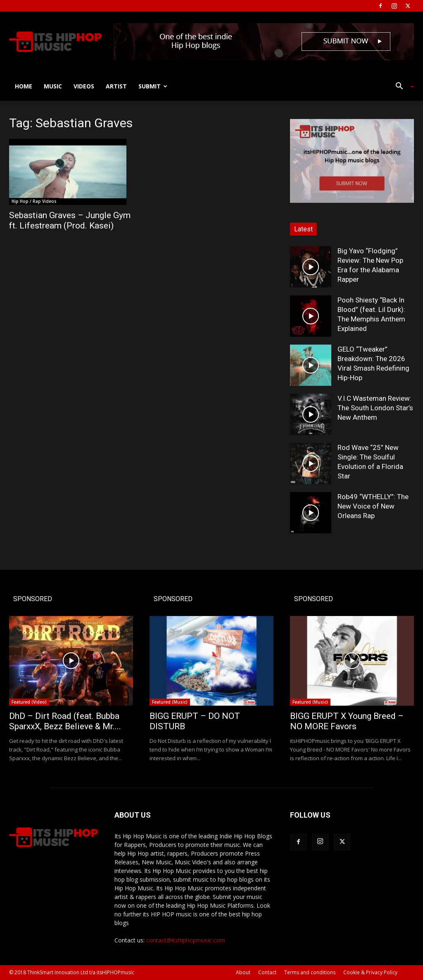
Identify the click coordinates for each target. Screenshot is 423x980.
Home (24, 86)
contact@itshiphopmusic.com (186, 940)
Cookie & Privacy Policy (370, 972)
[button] (402, 87)
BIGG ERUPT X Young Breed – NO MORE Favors (347, 721)
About (243, 972)
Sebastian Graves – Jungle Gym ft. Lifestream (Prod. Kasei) (70, 220)
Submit (153, 86)
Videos (84, 86)
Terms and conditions (310, 972)
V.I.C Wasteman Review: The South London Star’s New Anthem (375, 408)
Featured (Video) (29, 702)
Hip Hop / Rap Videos (34, 201)
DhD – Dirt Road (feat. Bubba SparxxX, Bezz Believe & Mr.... (65, 721)
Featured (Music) (170, 702)
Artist (116, 86)
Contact (267, 972)
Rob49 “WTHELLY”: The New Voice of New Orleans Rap (373, 506)
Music (53, 86)
